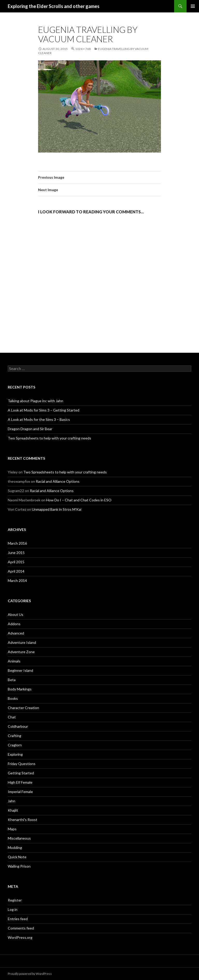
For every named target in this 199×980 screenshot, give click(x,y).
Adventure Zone (21, 652)
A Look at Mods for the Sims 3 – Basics (39, 419)
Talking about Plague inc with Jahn (35, 401)
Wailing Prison (19, 866)
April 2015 (16, 562)
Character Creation (23, 708)
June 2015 (16, 553)
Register (15, 900)
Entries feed (18, 919)
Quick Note (17, 857)
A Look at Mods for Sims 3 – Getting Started (44, 410)
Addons (14, 624)
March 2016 (17, 543)
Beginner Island (20, 670)
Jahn (12, 801)
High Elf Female (20, 782)
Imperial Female (20, 792)
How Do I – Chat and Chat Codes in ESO (79, 500)
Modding (15, 848)
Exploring (15, 754)
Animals (14, 661)
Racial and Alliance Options (58, 481)
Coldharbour (18, 726)
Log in (13, 909)
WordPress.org (20, 937)
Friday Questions (22, 764)
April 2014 (16, 571)
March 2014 (17, 581)
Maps (12, 829)
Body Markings (20, 689)
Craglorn (15, 745)
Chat (12, 717)
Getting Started (21, 773)
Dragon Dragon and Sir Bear (30, 429)
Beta (12, 680)
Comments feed (21, 928)
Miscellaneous (19, 838)
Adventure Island (22, 642)
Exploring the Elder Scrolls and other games (54, 6)
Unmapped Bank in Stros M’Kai (57, 509)
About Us (16, 614)
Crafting (15, 736)
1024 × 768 (83, 49)
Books (13, 698)
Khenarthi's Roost (23, 820)
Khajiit (13, 810)
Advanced (16, 633)
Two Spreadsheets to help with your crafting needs (49, 438)
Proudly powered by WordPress (30, 974)
